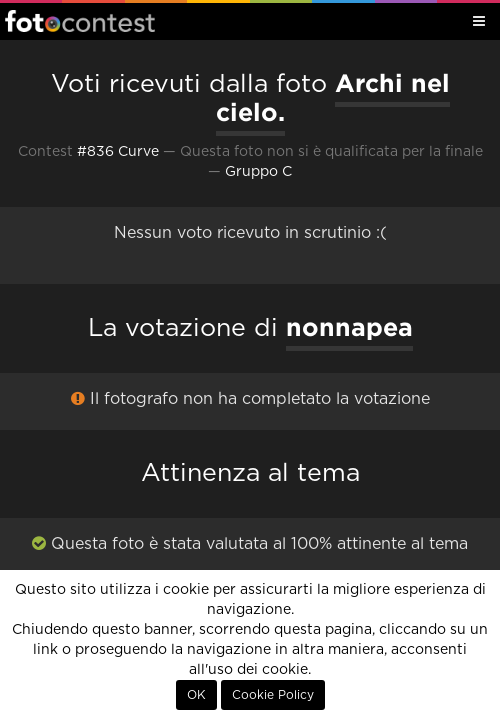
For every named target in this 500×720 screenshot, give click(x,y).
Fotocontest (80, 21)
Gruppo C (258, 172)
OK (196, 695)
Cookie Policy (273, 695)
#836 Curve (118, 152)
